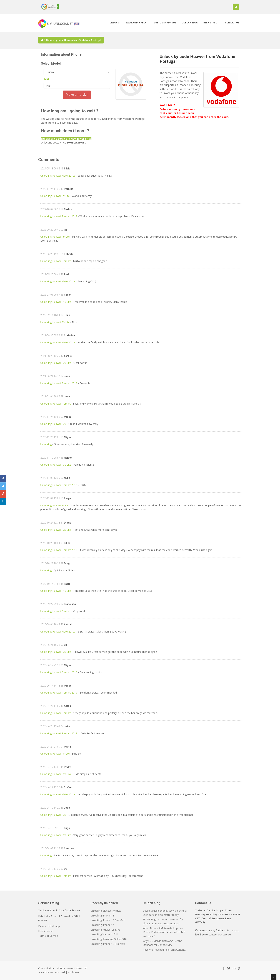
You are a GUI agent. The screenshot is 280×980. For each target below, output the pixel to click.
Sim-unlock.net (46, 972)
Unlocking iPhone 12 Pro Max (108, 944)
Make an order (77, 94)
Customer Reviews (165, 23)
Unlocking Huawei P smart (56, 261)
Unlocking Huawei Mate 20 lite (58, 176)
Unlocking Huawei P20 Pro (56, 774)
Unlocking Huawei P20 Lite (56, 363)
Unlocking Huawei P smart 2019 (59, 216)
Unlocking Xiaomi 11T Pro (105, 934)
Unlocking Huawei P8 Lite (55, 754)
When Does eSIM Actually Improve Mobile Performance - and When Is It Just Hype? (164, 932)
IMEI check (60, 972)
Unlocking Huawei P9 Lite (55, 196)
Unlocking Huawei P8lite (54, 505)
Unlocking (46, 444)
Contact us (232, 23)
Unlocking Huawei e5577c (105, 930)
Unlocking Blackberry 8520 (106, 911)
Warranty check (137, 23)
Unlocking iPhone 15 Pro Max (108, 920)
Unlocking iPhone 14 (102, 925)
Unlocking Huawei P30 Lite (56, 465)
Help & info (211, 23)
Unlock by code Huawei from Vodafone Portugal (197, 59)
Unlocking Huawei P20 (53, 424)
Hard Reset (73, 972)
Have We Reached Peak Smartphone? (164, 950)
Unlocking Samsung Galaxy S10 (109, 939)
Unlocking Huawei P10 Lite (56, 302)
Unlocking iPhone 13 (102, 915)
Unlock (115, 23)
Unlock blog (190, 23)
